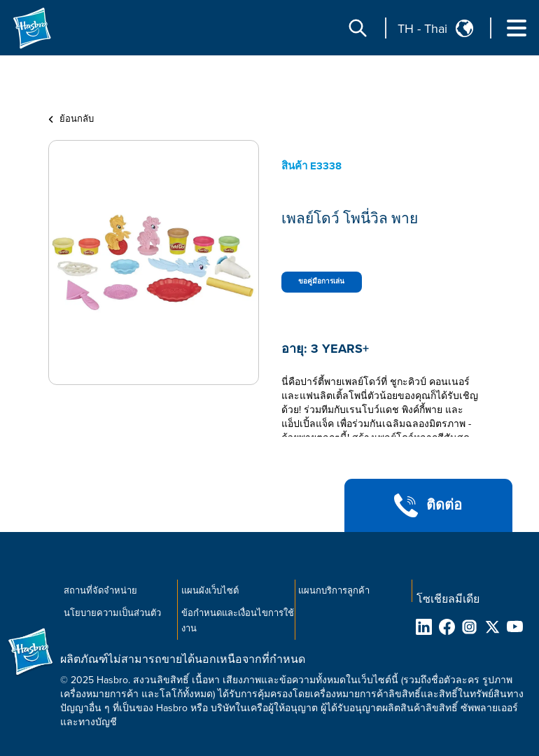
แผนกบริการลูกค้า (334, 591)
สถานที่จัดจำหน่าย (100, 591)
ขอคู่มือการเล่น (321, 281)
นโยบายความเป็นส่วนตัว (112, 613)
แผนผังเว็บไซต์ (210, 591)
